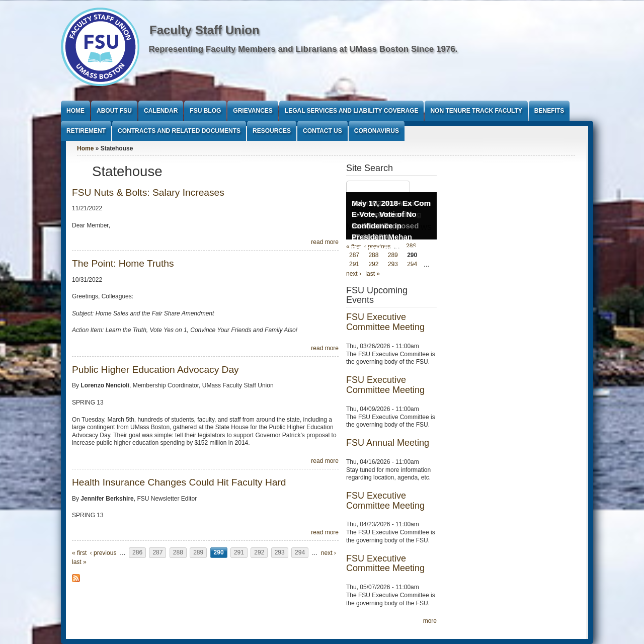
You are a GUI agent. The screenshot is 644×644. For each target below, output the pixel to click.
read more (325, 242)
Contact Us (323, 131)
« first (79, 553)
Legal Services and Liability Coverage (352, 111)
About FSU (114, 111)
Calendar (161, 111)
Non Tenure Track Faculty (476, 111)
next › (329, 553)
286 (137, 553)
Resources (272, 131)
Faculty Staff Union (205, 30)
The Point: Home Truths (123, 263)
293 (280, 553)
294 (300, 553)
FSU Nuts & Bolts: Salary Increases (148, 192)
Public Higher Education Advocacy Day (155, 370)
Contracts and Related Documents (179, 131)
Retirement (86, 131)
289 (198, 553)
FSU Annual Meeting (388, 443)
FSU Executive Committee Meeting (385, 322)
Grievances (253, 111)
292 (259, 553)
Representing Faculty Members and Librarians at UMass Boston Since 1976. (303, 49)
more (430, 621)
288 (178, 553)
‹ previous (103, 553)
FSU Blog (205, 111)
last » (79, 562)
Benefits (549, 111)
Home (75, 111)
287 (157, 553)
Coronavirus (377, 131)
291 (239, 553)
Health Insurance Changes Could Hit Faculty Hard (179, 482)
